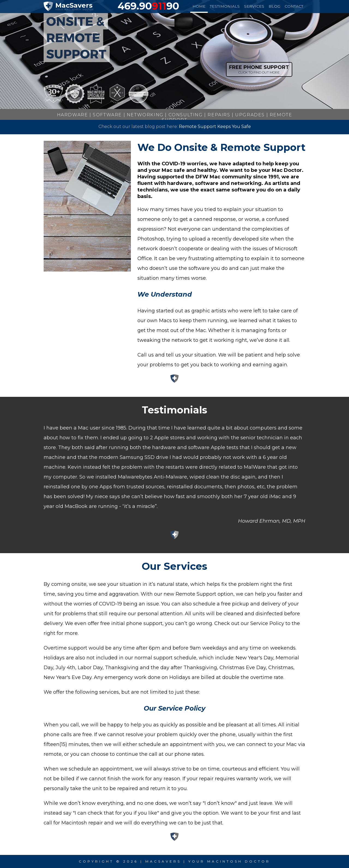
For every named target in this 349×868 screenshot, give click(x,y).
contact (294, 6)
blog (274, 6)
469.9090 (148, 6)
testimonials (225, 6)
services (254, 6)
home (199, 6)
